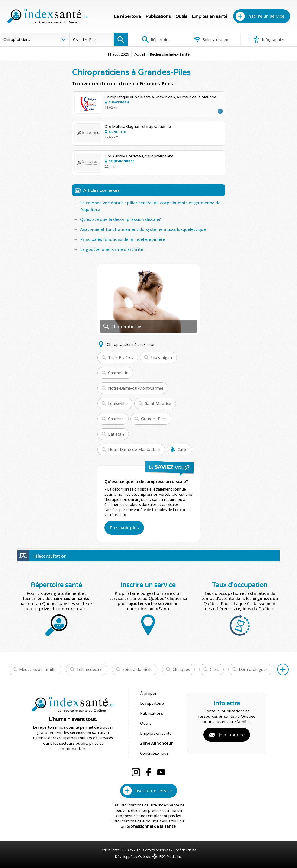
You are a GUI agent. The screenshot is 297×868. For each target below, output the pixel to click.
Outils (181, 16)
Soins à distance (212, 39)
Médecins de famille (38, 669)
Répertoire (156, 39)
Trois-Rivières (121, 357)
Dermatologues (253, 669)
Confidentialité (185, 850)
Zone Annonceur (156, 743)
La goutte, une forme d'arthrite (112, 249)
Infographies (269, 39)
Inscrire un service (266, 16)
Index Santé (110, 850)
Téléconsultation (49, 556)
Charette (116, 419)
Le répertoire (127, 16)
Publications (158, 16)
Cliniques (181, 669)
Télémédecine (89, 669)
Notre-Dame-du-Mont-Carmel (136, 388)
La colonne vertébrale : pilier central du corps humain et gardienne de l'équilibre (150, 206)
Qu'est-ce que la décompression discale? (120, 219)
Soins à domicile (137, 669)
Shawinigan (161, 357)
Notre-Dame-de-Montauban (134, 449)
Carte (182, 449)
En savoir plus (124, 528)
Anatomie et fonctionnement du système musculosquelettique (143, 229)
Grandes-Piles (154, 419)
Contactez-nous (154, 753)
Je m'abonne (232, 735)
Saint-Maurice (158, 403)
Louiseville (118, 403)
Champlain (118, 373)
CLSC (214, 669)
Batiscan (116, 434)
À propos (148, 693)
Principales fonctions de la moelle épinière (123, 239)
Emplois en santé (210, 16)
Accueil (139, 54)
